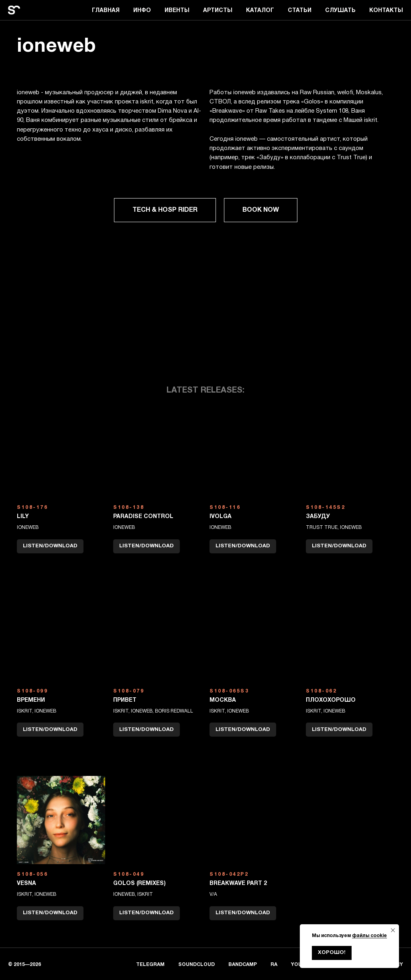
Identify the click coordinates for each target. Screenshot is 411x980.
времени (31, 700)
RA (274, 965)
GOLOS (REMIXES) (139, 884)
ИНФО (142, 11)
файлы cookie (369, 936)
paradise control (143, 517)
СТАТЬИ (300, 11)
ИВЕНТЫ (177, 11)
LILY (23, 517)
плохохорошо (331, 700)
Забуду (318, 517)
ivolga (221, 517)
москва (223, 700)
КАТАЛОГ (260, 11)
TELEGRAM (150, 965)
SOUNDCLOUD (196, 965)
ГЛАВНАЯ (106, 11)
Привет (125, 700)
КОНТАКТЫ (386, 11)
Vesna (26, 884)
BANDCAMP (243, 965)
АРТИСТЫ (218, 11)
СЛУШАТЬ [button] (340, 11)
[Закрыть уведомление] (393, 930)
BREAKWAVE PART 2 (238, 884)
